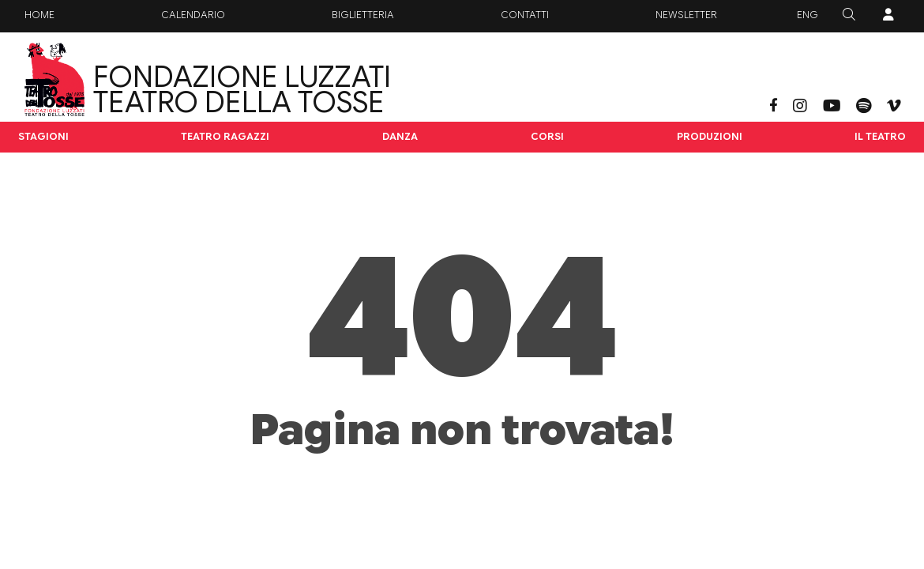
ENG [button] (808, 15)
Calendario (193, 15)
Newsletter (686, 15)
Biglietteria (363, 15)
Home (39, 15)
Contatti (525, 15)
